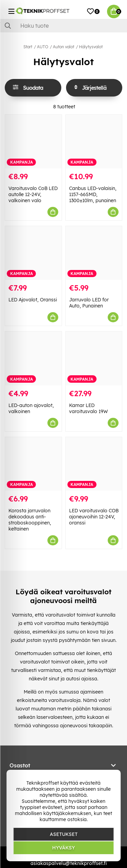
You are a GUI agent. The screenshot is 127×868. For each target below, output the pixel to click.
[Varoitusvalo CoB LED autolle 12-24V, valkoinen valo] (33, 142)
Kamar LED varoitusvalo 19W (88, 408)
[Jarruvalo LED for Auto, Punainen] (94, 253)
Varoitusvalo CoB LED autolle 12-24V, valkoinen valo (33, 194)
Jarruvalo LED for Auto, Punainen (89, 303)
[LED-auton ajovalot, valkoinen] (33, 358)
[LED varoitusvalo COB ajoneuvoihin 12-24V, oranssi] (94, 464)
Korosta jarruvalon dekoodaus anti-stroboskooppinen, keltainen (30, 520)
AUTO (43, 47)
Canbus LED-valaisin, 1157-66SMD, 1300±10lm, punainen (93, 194)
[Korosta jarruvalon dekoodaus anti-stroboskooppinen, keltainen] (33, 464)
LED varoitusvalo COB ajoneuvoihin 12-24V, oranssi (94, 517)
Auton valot (63, 47)
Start (28, 47)
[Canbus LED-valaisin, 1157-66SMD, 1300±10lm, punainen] (94, 142)
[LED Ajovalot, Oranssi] (33, 253)
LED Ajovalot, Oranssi (33, 300)
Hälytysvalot (91, 47)
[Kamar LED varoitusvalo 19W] (94, 358)
